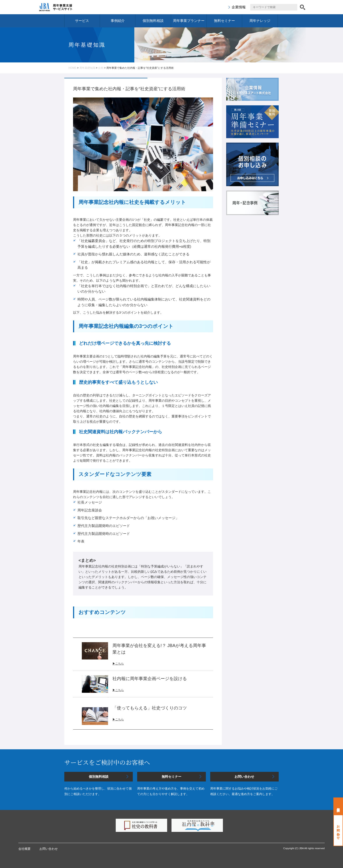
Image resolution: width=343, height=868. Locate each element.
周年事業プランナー (189, 21)
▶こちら (118, 690)
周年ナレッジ (260, 21)
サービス (82, 21)
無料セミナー (224, 21)
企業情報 (239, 7)
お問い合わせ (338, 830)
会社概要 (24, 849)
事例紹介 (118, 21)
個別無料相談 (153, 21)
